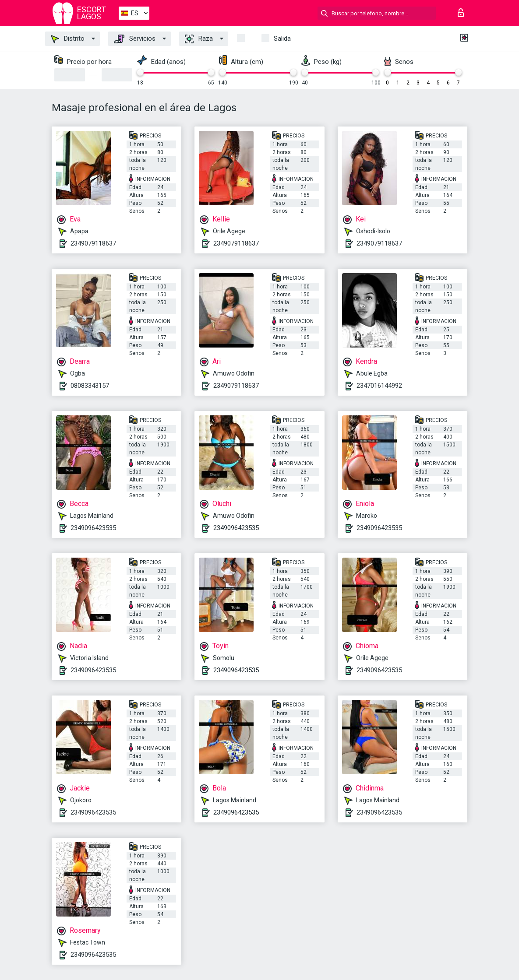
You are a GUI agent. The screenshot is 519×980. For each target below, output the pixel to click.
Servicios (135, 39)
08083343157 (90, 386)
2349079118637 (93, 243)
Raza (199, 39)
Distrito (68, 39)
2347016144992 (379, 386)
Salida (282, 39)
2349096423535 (93, 528)
